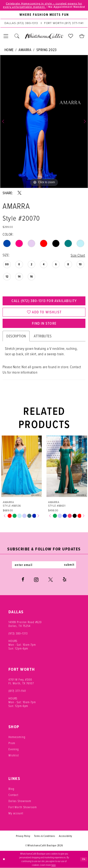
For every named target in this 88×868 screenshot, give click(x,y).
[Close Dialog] (4, 860)
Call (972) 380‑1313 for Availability (44, 301)
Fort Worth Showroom (23, 807)
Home (9, 50)
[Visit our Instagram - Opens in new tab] (36, 580)
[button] (6, 36)
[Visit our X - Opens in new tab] (51, 580)
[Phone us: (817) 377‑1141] (64, 23)
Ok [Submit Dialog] (84, 859)
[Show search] (17, 36)
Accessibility (66, 836)
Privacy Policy (23, 836)
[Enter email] (44, 565)
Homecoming (17, 737)
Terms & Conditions (44, 836)
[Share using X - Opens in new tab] (19, 193)
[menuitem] (44, 15)
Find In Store (44, 324)
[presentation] (21, 467)
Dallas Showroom (20, 801)
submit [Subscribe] (69, 565)
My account (16, 814)
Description (16, 336)
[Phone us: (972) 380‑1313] (21, 23)
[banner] (44, 36)
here (54, 865)
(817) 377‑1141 (17, 691)
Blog (11, 789)
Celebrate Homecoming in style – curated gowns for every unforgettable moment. (43, 5)
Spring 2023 (47, 50)
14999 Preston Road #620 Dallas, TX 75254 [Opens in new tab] (25, 624)
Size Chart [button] (78, 255)
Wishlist (14, 756)
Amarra (25, 50)
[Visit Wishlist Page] (71, 36)
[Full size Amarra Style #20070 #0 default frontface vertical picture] (44, 121)
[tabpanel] (44, 121)
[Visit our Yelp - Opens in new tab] (65, 580)
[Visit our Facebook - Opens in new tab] (23, 580)
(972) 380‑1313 (18, 634)
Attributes (43, 336)
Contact (13, 795)
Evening (14, 750)
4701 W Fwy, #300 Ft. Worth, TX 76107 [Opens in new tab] (21, 682)
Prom (12, 743)
